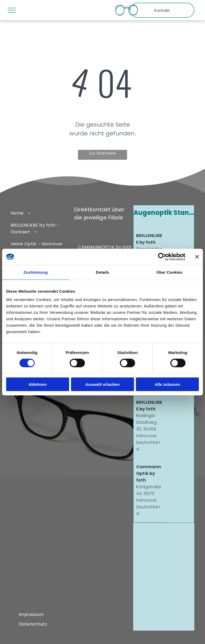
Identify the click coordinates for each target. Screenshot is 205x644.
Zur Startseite (102, 153)
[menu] (12, 10)
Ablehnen (38, 384)
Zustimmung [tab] (36, 272)
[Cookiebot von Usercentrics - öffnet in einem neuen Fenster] (162, 257)
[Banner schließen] (197, 257)
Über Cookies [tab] (169, 272)
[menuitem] (40, 213)
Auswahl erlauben (102, 384)
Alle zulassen (167, 384)
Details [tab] (102, 272)
